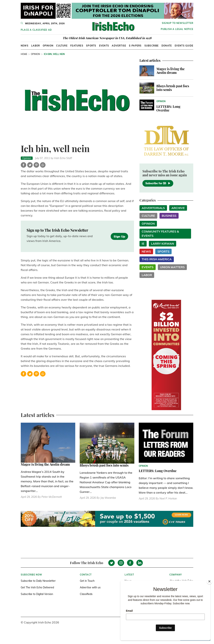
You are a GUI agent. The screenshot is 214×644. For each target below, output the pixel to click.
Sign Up (119, 236)
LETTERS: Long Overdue (168, 108)
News (25, 46)
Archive (178, 208)
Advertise (119, 46)
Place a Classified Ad (36, 30)
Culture (62, 46)
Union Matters (172, 267)
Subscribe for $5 (158, 183)
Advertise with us (90, 587)
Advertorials (153, 208)
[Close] (209, 581)
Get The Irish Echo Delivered (37, 587)
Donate (167, 46)
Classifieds (86, 594)
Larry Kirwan (163, 244)
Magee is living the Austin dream (171, 71)
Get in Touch (87, 581)
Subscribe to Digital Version (37, 594)
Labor (36, 46)
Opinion (48, 46)
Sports (91, 46)
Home (24, 54)
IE (143, 244)
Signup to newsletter (178, 23)
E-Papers (135, 46)
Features (77, 46)
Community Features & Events (160, 234)
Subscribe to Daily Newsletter (38, 581)
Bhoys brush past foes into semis (173, 88)
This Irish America (157, 259)
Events (104, 46)
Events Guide (184, 46)
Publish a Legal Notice (177, 29)
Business (169, 216)
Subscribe (152, 46)
